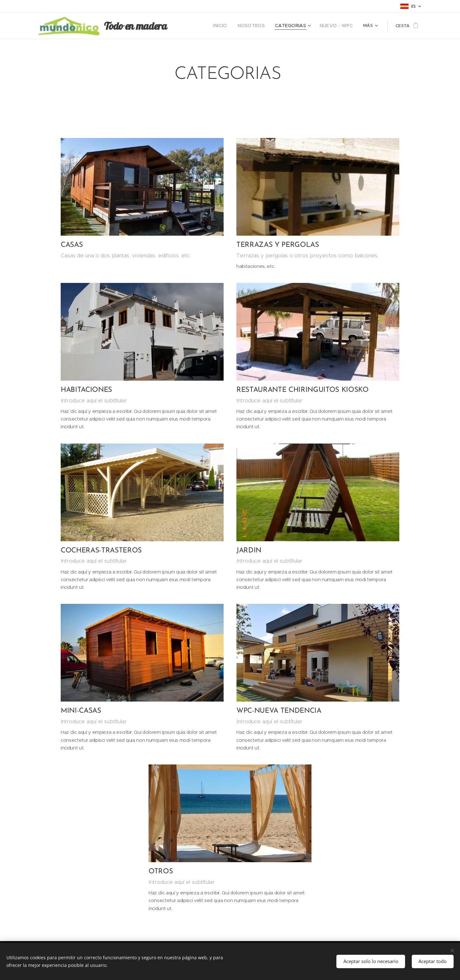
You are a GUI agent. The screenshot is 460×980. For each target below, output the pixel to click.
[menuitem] (215, 26)
